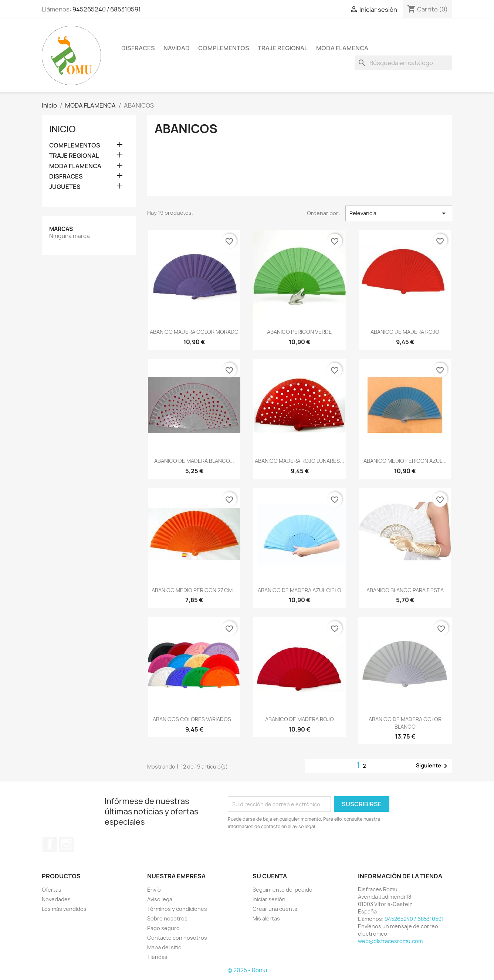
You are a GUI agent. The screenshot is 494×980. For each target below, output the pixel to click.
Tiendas (157, 957)
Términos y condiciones (177, 909)
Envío (154, 890)
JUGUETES (65, 187)
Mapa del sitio (164, 947)
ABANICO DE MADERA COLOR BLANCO (405, 723)
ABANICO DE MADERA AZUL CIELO (300, 590)
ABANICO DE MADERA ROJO (405, 332)
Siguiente (433, 766)
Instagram (66, 844)
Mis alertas (266, 918)
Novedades (56, 899)
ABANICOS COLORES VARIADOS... (194, 719)
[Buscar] (403, 63)
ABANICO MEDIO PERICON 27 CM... (194, 590)
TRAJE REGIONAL (283, 48)
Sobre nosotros (167, 918)
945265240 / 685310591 (107, 9)
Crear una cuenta (275, 909)
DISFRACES (138, 48)
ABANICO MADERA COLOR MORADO (194, 332)
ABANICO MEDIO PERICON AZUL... (405, 461)
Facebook (50, 844)
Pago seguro (163, 928)
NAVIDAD (177, 48)
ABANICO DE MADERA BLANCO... (194, 461)
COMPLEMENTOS (224, 48)
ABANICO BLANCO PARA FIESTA (405, 590)
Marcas (61, 229)
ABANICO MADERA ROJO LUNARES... (300, 461)
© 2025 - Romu (247, 970)
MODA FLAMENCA (342, 48)
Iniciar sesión (269, 899)
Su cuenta (270, 876)
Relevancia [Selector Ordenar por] (399, 213)
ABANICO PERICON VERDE (300, 332)
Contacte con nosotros (177, 938)
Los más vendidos (64, 909)
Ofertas (52, 890)
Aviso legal (160, 899)
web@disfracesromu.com (390, 941)
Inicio (62, 129)
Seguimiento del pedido (282, 890)
